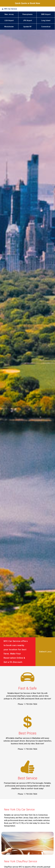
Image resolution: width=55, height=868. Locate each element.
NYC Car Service (11, 9)
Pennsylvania (27, 14)
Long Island (46, 21)
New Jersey (9, 14)
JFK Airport (27, 21)
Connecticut (46, 27)
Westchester (9, 27)
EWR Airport (46, 14)
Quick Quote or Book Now (27, 3)
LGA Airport (9, 21)
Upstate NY (27, 27)
